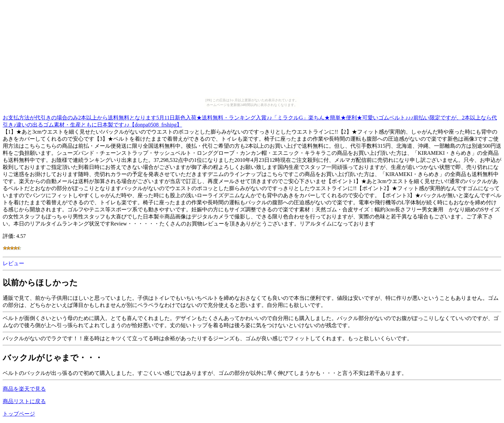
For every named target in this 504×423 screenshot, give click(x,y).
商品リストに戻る (24, 401)
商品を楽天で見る (24, 389)
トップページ (19, 414)
